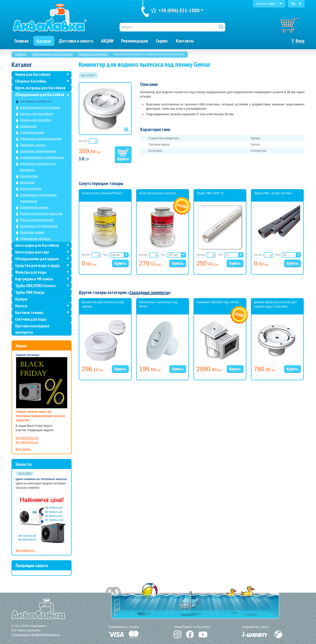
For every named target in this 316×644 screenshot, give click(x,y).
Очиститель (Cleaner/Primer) (102, 193)
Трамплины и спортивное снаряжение (38, 198)
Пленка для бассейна (36, 120)
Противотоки (29, 176)
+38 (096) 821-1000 (179, 10)
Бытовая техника (29, 313)
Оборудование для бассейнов (52, 54)
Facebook (190, 634)
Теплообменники (32, 132)
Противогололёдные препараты (32, 329)
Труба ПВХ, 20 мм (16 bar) (273, 193)
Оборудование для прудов (37, 259)
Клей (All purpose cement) (157, 193)
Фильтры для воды (31, 272)
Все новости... (26, 550)
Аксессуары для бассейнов (37, 245)
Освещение (28, 126)
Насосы (21, 306)
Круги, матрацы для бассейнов (40, 88)
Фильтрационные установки (40, 107)
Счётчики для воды (31, 319)
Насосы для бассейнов (37, 114)
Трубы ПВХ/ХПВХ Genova (35, 286)
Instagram (177, 634)
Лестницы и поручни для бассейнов (38, 167)
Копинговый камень (34, 207)
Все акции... (24, 449)
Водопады (27, 182)
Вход (300, 41)
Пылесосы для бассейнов (39, 226)
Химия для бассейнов (33, 74)
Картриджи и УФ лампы (34, 279)
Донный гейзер (31, 189)
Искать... (128, 27)
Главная (21, 54)
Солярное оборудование (38, 151)
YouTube (203, 635)
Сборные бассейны (31, 81)
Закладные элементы (93, 54)
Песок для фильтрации (37, 220)
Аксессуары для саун (32, 252)
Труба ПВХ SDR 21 (210, 193)
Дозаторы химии (32, 232)
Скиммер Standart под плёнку (218, 302)
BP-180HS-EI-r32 (27, 442)
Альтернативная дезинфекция (42, 157)
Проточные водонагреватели (41, 139)
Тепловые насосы (33, 145)
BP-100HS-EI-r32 (27, 438)
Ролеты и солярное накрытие (41, 214)
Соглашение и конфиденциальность (36, 635)
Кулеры (21, 299)
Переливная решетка (35, 238)
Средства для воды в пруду (37, 265)
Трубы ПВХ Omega (30, 292)
